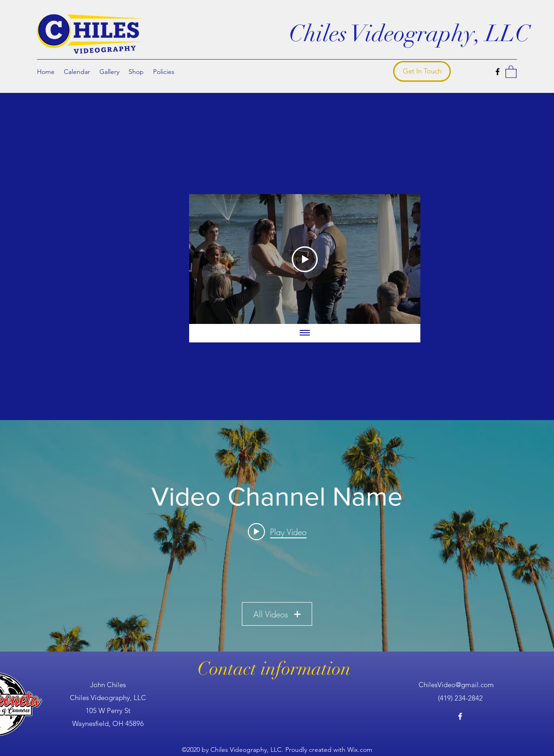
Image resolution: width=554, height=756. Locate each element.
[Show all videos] (305, 333)
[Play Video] (305, 259)
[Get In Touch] (422, 71)
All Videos (277, 614)
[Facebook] (498, 72)
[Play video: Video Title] (277, 531)
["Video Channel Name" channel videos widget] (277, 536)
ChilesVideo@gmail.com (456, 685)
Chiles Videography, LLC (409, 34)
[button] (511, 71)
